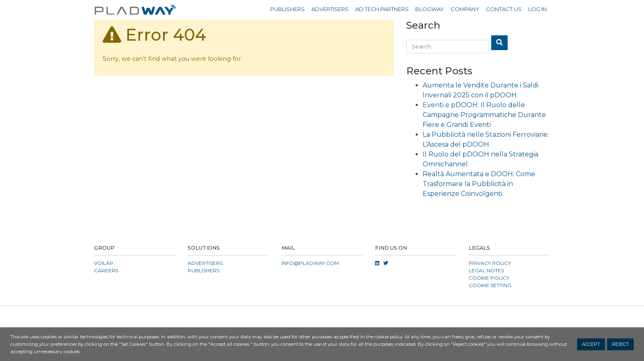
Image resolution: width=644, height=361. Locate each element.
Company (465, 9)
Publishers (287, 9)
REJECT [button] (620, 344)
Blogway (430, 9)
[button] (322, 316)
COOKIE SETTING (490, 285)
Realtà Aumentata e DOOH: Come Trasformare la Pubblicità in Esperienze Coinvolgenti (479, 184)
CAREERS (106, 270)
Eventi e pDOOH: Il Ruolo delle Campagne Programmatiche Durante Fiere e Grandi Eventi (484, 115)
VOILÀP (104, 263)
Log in (537, 9)
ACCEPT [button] (591, 344)
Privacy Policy (490, 263)
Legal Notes (486, 270)
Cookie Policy (489, 278)
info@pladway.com (310, 263)
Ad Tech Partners (382, 9)
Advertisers (330, 9)
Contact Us (504, 9)
